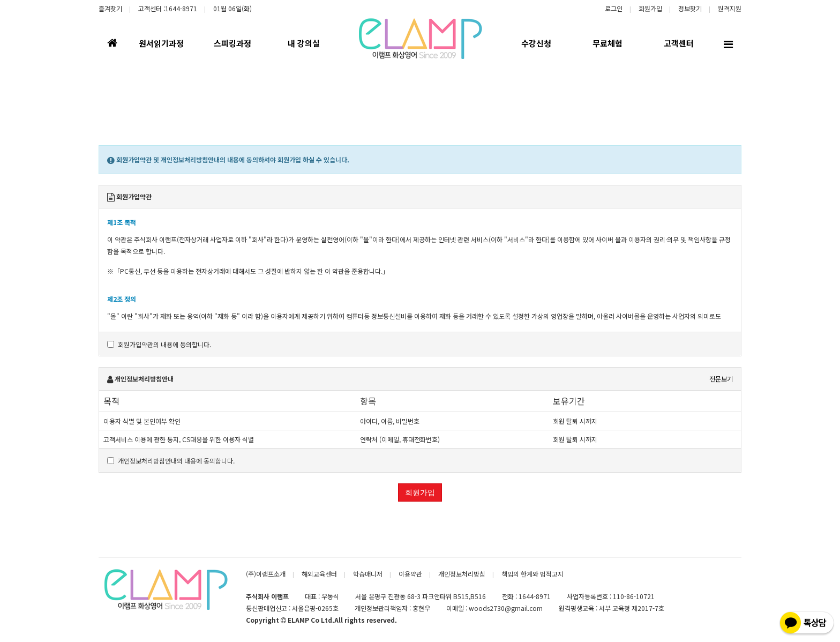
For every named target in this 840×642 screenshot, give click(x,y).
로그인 (614, 8)
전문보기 (721, 379)
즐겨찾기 (110, 8)
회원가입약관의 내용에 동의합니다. (159, 344)
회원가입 (650, 8)
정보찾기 (690, 8)
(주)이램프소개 (266, 574)
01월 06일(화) (232, 8)
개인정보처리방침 (462, 574)
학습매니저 (368, 574)
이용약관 (410, 574)
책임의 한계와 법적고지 (532, 574)
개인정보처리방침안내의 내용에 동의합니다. (171, 461)
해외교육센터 (319, 574)
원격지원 (730, 8)
